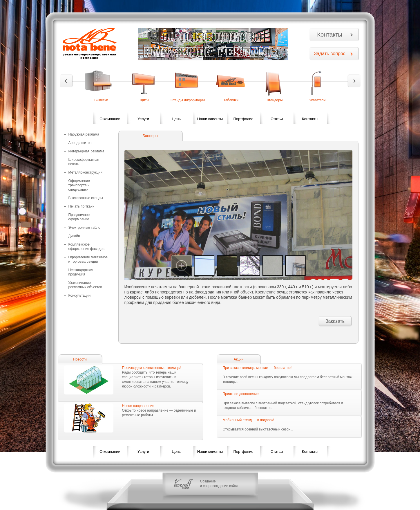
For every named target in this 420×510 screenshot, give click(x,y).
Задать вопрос (330, 54)
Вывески (101, 100)
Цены (176, 119)
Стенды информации (188, 100)
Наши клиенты (210, 119)
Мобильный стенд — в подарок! (248, 420)
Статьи (277, 119)
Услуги (143, 119)
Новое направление (138, 406)
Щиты (144, 100)
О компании (110, 119)
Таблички (231, 100)
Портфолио (243, 119)
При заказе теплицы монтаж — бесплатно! (257, 368)
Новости (80, 359)
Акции (239, 359)
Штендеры (274, 100)
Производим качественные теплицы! (152, 368)
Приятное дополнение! (241, 394)
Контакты (330, 35)
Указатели (317, 100)
